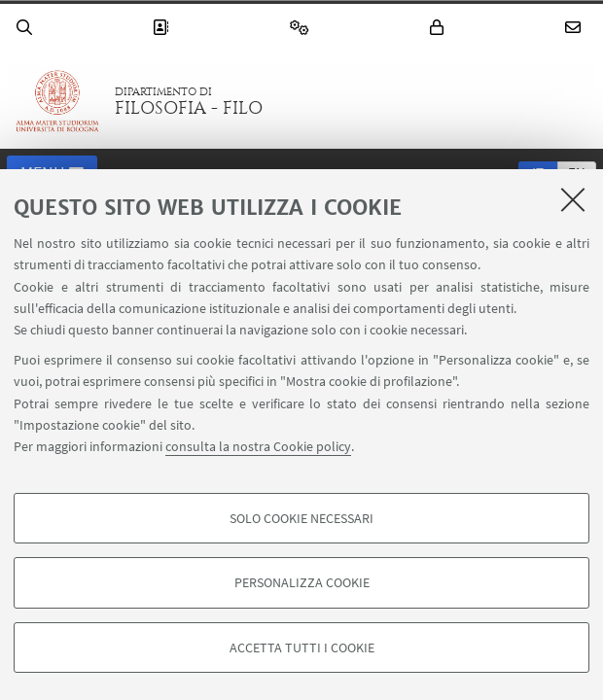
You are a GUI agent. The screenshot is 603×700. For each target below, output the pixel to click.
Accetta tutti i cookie (302, 647)
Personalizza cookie (302, 582)
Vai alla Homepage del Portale (57, 101)
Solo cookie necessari (301, 518)
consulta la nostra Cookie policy (258, 446)
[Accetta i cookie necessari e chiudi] (573, 199)
